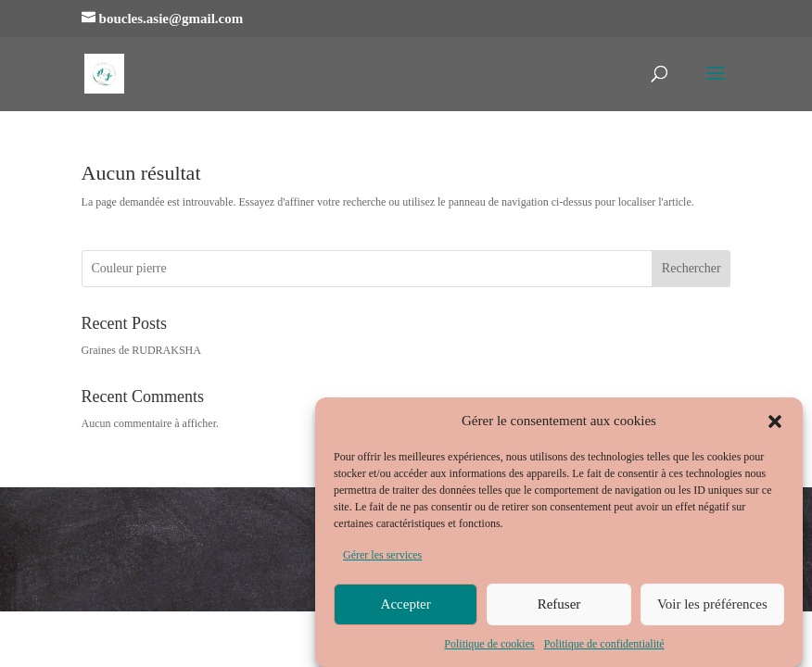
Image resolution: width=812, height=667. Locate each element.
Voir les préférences (712, 609)
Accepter (406, 609)
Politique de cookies (489, 648)
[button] (775, 425)
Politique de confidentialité (604, 648)
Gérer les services (382, 560)
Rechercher (691, 268)
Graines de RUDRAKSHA (141, 350)
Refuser (559, 609)
